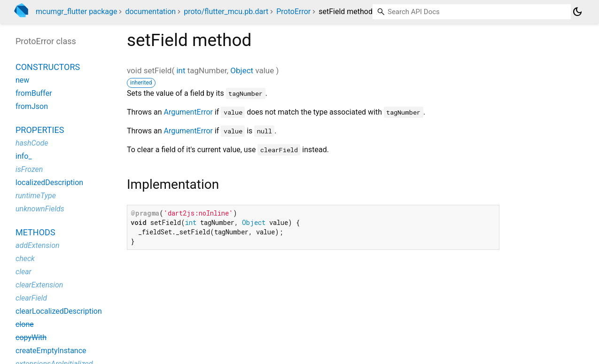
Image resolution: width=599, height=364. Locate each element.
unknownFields (40, 209)
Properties (40, 130)
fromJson (32, 106)
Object (242, 70)
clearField (31, 298)
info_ (24, 156)
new (22, 80)
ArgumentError (188, 112)
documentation (150, 12)
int (181, 70)
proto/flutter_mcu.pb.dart (226, 12)
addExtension (38, 245)
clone (25, 324)
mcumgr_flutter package (76, 12)
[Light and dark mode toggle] (577, 12)
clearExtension (39, 285)
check (25, 259)
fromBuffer (34, 93)
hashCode (32, 143)
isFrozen (29, 169)
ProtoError (293, 12)
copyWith (31, 337)
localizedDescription (49, 182)
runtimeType (36, 196)
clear (23, 272)
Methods (35, 232)
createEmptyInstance (51, 351)
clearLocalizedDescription (59, 311)
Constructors (48, 67)
